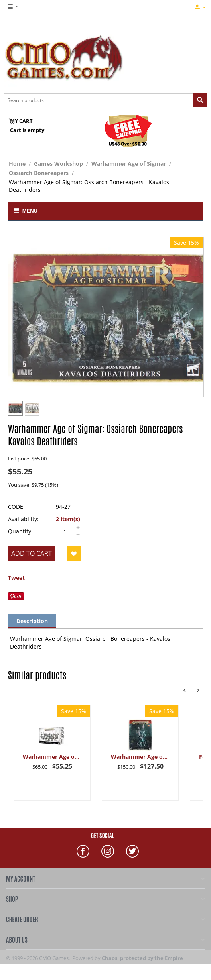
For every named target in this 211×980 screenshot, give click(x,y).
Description (32, 621)
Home (17, 164)
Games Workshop (58, 164)
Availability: (23, 519)
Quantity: (20, 531)
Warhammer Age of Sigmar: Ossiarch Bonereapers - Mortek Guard (52, 757)
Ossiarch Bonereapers (39, 173)
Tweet (16, 578)
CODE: (16, 507)
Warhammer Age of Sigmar (129, 164)
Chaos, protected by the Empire (142, 958)
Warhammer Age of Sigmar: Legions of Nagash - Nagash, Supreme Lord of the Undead (140, 757)
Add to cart (32, 553)
